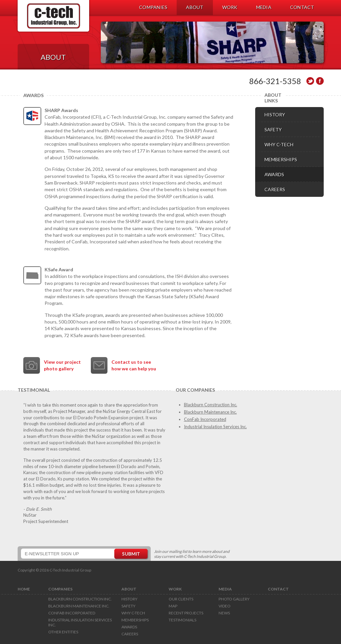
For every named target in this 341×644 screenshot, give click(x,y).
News (224, 613)
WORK (230, 7)
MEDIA (264, 7)
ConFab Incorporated (205, 419)
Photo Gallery (234, 599)
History (129, 599)
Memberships (135, 620)
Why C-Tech (133, 613)
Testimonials (182, 620)
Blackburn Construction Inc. (211, 405)
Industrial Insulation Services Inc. (215, 427)
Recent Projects (186, 613)
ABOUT (195, 7)
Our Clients (181, 599)
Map (173, 606)
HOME (24, 589)
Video (225, 606)
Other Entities (63, 632)
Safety (128, 606)
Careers (130, 634)
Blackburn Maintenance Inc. (210, 412)
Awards (129, 627)
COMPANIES (153, 7)
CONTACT (302, 7)
